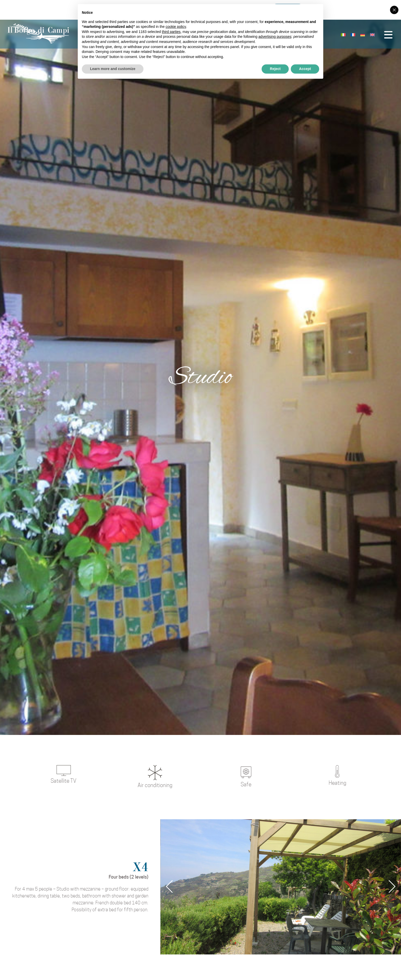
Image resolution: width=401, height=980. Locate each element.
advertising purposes (275, 37)
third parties (171, 32)
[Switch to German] (353, 35)
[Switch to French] (344, 35)
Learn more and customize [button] (113, 69)
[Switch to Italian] (334, 35)
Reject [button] (275, 69)
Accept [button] (305, 69)
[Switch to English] (363, 35)
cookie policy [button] (176, 27)
